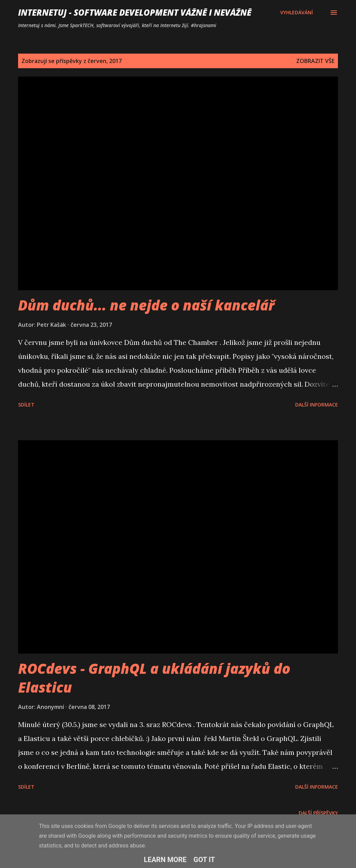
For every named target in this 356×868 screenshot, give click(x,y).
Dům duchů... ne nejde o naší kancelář (146, 305)
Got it (204, 860)
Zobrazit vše (315, 61)
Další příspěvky (318, 813)
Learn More (165, 860)
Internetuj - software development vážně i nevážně (135, 12)
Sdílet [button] (26, 405)
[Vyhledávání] (297, 13)
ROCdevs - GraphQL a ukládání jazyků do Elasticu (154, 678)
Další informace (317, 405)
